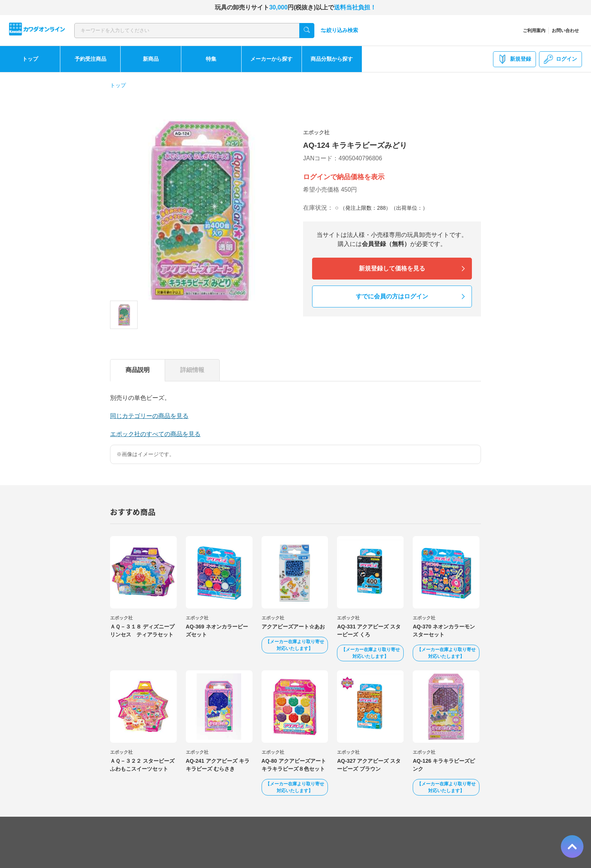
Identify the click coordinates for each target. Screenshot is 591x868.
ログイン (560, 59)
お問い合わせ (565, 31)
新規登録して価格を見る (392, 268)
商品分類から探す (332, 59)
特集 (211, 59)
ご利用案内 (534, 31)
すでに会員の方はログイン (392, 296)
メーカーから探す (271, 59)
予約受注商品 (90, 59)
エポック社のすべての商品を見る (155, 434)
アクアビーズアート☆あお (293, 627)
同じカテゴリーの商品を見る (149, 416)
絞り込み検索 (339, 30)
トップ (30, 59)
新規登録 (514, 59)
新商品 (151, 59)
